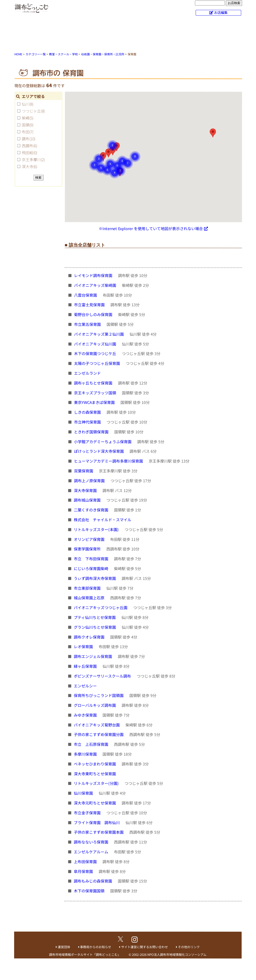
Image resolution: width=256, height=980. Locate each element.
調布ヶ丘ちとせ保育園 (94, 383)
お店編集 (221, 12)
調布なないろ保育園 (91, 842)
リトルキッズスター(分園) (97, 783)
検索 (38, 177)
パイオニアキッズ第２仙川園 (99, 334)
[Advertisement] (128, 35)
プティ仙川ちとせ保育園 (95, 617)
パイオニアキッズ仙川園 (96, 344)
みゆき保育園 (86, 715)
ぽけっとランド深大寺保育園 (99, 451)
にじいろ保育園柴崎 (91, 568)
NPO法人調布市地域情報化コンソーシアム (177, 955)
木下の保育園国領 (90, 891)
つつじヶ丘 (33, 111)
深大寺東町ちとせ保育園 (95, 774)
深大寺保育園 (86, 490)
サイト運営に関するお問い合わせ (145, 947)
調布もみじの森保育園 (93, 881)
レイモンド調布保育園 (94, 275)
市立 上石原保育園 (91, 744)
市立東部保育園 (88, 588)
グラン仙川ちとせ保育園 (95, 627)
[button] (213, 133)
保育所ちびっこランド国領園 (99, 695)
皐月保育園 (84, 871)
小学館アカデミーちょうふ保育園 (103, 441)
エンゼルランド (88, 373)
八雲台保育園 (86, 295)
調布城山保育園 (88, 500)
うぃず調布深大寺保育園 (95, 578)
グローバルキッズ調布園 (95, 705)
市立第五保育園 (88, 324)
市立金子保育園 (88, 813)
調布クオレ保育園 (90, 637)
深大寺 (29, 166)
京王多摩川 (33, 159)
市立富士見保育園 (90, 305)
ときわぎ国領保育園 (92, 432)
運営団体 (64, 947)
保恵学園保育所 (88, 549)
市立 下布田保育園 (91, 559)
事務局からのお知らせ (96, 947)
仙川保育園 (84, 793)
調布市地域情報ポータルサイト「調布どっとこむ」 (85, 955)
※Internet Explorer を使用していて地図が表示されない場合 (151, 228)
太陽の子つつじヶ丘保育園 (97, 363)
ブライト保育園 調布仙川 (97, 822)
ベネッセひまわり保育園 (95, 764)
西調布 (29, 146)
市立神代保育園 (88, 422)
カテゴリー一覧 (36, 54)
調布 (28, 139)
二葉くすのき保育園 (91, 510)
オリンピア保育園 (90, 539)
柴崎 (28, 118)
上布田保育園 (86, 861)
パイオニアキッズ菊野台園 (97, 725)
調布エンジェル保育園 (93, 656)
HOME (18, 54)
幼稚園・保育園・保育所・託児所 (103, 54)
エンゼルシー (86, 685)
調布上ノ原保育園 (90, 481)
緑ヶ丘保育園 (86, 666)
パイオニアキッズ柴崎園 (96, 285)
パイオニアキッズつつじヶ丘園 (101, 607)
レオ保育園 (84, 646)
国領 (28, 125)
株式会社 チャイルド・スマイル (103, 520)
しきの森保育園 (88, 412)
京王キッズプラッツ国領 (96, 392)
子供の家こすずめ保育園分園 (99, 734)
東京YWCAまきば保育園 (95, 402)
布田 (28, 132)
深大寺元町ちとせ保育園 (95, 803)
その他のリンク (189, 947)
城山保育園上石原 (90, 598)
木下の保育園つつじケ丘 (96, 353)
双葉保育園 (84, 471)
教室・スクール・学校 (63, 54)
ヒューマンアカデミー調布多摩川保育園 (109, 461)
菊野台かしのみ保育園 (94, 314)
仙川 (28, 104)
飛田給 (29, 153)
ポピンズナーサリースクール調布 (103, 676)
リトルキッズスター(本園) (97, 529)
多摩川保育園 (86, 754)
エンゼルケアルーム (91, 852)
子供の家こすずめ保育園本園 (99, 832)
